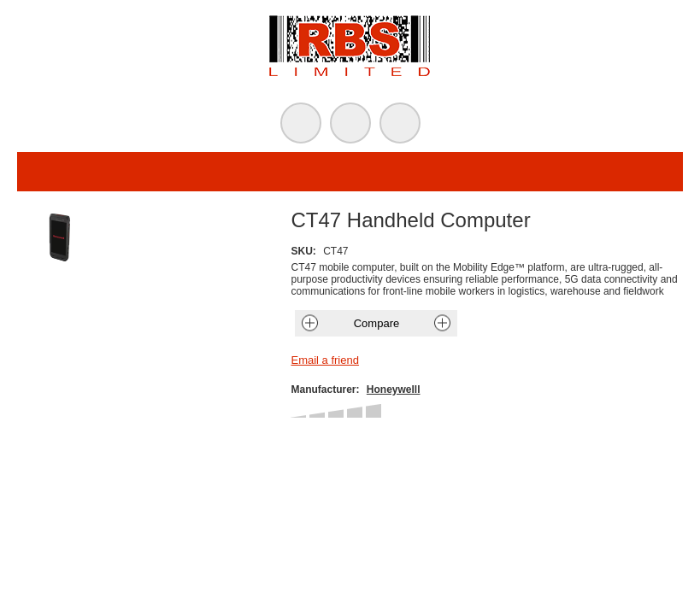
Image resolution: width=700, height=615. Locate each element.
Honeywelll (394, 389)
